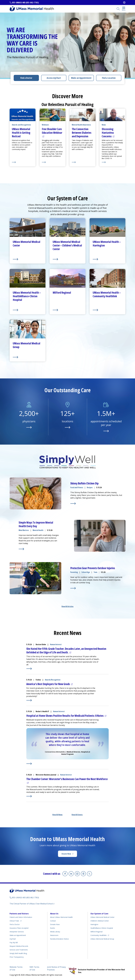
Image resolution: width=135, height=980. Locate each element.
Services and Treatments (19, 950)
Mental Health (38, 530)
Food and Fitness (77, 487)
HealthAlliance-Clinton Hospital (102, 928)
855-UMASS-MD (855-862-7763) (25, 2)
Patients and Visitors (19, 914)
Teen (95, 572)
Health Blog (18, 953)
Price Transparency (17, 957)
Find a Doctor (26, 78)
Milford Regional (96, 932)
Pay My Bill (14, 943)
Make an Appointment (81, 78)
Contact (53, 921)
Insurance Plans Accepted (19, 928)
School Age (86, 572)
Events (53, 928)
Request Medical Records (19, 946)
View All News (57, 815)
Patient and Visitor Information (21, 917)
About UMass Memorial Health (61, 917)
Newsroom (54, 935)
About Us (54, 914)
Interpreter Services (17, 932)
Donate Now (69, 854)
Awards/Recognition (53, 680)
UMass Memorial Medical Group (102, 939)
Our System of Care (99, 914)
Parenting (74, 572)
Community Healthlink (98, 935)
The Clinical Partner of (32, 904)
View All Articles (67, 606)
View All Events (77, 815)
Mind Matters (24, 530)
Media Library (55, 932)
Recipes (90, 487)
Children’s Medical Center (100, 921)
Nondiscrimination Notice (59, 939)
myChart (13, 939)
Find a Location (109, 78)
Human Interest (56, 644)
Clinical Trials (16, 920)
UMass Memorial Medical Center (102, 917)
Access (54, 78)
